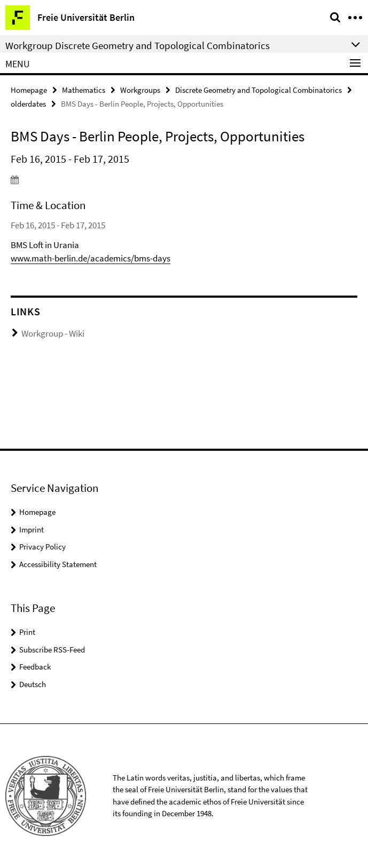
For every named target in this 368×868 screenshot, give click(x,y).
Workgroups (140, 90)
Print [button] (27, 632)
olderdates (28, 104)
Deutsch (33, 684)
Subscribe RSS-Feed (52, 650)
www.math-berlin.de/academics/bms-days (91, 258)
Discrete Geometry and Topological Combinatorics (259, 90)
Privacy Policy (42, 547)
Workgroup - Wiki (53, 333)
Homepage (29, 90)
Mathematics (84, 90)
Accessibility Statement (58, 564)
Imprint (32, 529)
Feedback (35, 667)
